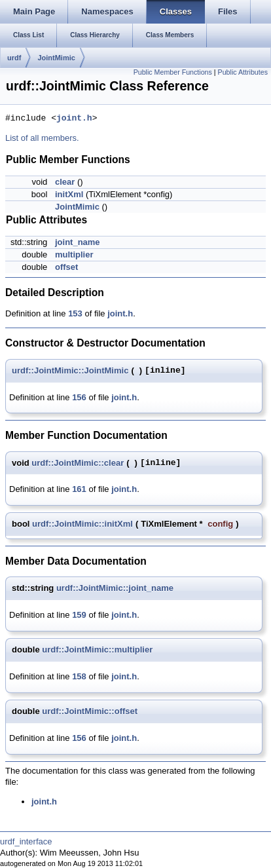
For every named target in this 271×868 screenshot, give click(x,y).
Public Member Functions (173, 72)
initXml (69, 194)
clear (65, 182)
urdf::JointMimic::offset (90, 711)
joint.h (74, 119)
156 (79, 397)
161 (79, 489)
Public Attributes (243, 72)
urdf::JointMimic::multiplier (97, 650)
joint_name (78, 242)
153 (75, 313)
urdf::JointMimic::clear (78, 463)
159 (79, 615)
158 (79, 676)
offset (66, 267)
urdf (14, 58)
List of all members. (42, 138)
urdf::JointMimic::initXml (82, 524)
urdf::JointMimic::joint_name (115, 588)
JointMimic (56, 58)
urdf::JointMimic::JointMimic (70, 370)
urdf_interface (26, 841)
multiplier (74, 255)
